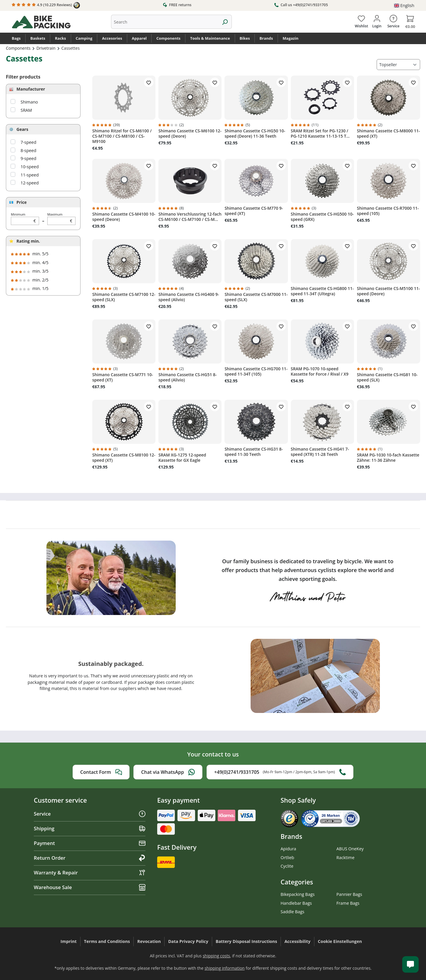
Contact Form (101, 772)
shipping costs (216, 956)
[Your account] (377, 20)
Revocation (149, 941)
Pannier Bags (349, 894)
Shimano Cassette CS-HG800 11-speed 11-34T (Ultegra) (322, 291)
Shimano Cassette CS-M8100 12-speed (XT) (124, 458)
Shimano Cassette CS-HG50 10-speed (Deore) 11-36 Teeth (255, 134)
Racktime (346, 857)
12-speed (30, 183)
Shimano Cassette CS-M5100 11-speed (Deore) (389, 291)
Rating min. (28, 241)
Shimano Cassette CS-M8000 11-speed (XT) (389, 134)
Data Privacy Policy (188, 941)
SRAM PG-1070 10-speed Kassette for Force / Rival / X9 (320, 371)
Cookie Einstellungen (340, 941)
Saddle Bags (292, 912)
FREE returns (177, 5)
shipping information (225, 968)
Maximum (61, 219)
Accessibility (297, 941)
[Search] (225, 22)
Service (90, 814)
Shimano (29, 102)
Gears (22, 129)
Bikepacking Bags (298, 894)
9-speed (28, 158)
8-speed (28, 150)
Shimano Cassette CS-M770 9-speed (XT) (254, 211)
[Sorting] (398, 65)
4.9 (46, 5)
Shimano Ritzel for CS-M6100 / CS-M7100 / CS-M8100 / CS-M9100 (122, 136)
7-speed (28, 142)
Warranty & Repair (90, 872)
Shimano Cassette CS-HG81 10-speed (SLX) (387, 377)
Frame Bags (348, 903)
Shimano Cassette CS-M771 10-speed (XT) (123, 377)
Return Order (90, 858)
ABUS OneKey (350, 849)
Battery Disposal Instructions (246, 941)
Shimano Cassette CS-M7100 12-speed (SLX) (124, 297)
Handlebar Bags (296, 903)
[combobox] (165, 22)
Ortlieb (287, 857)
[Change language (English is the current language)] (404, 6)
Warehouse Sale (90, 887)
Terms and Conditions (107, 941)
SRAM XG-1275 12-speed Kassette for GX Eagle (182, 458)
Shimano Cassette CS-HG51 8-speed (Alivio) (187, 377)
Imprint (69, 941)
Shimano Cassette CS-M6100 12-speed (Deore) (190, 134)
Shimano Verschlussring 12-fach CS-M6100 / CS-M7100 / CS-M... (190, 217)
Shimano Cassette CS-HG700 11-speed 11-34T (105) (256, 371)
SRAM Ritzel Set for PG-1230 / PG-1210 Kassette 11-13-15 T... (320, 134)
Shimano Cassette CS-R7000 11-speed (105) (388, 211)
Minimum (25, 219)
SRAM (26, 110)
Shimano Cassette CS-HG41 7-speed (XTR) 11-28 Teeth (320, 452)
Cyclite (287, 866)
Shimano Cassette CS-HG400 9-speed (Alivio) (189, 297)
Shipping (90, 828)
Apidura (288, 849)
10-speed (30, 167)
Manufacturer (31, 89)
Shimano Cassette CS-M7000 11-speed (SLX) (256, 297)
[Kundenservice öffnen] (410, 964)
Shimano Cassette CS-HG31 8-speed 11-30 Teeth (254, 452)
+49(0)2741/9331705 (280, 772)
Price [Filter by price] (22, 202)
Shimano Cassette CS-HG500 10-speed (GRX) (322, 217)
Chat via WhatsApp (168, 772)
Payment (90, 843)
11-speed (30, 175)
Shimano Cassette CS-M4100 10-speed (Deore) (124, 217)
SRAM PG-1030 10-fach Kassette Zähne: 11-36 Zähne (388, 458)
